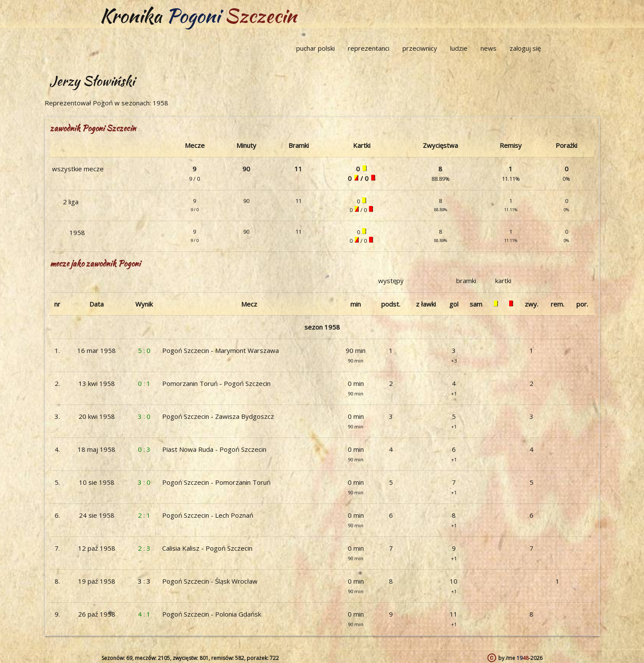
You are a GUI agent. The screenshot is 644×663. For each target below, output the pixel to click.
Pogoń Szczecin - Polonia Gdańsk (212, 614)
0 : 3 (144, 449)
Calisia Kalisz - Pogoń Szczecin (207, 548)
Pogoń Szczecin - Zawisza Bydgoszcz (218, 416)
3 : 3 (144, 581)
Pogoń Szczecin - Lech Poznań (208, 515)
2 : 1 (144, 515)
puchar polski (315, 48)
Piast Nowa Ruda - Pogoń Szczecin (214, 449)
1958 (77, 232)
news (489, 48)
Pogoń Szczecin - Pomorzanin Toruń (216, 482)
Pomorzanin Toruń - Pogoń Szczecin (216, 383)
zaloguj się (525, 48)
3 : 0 (144, 416)
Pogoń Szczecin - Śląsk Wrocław (210, 581)
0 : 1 (144, 383)
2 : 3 (144, 548)
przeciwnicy (420, 48)
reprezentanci (369, 48)
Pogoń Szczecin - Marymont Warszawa (221, 350)
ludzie (459, 48)
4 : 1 (144, 614)
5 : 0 (144, 350)
